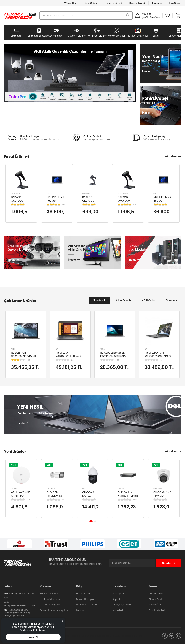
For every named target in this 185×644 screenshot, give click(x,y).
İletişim (80, 610)
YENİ (13, 465)
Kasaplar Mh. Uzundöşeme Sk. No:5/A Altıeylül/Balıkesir (18, 613)
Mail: (7, 602)
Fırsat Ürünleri (114, 3)
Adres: (8, 610)
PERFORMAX (16, 194)
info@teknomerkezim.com (19, 605)
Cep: (6, 598)
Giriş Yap (155, 17)
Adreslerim (119, 610)
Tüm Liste (171, 156)
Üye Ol (144, 17)
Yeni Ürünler (92, 3)
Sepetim (117, 599)
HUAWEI (15, 489)
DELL (13, 349)
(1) (28, 204)
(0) (73, 360)
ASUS (102, 349)
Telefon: (9, 594)
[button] (91, 521)
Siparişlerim (119, 594)
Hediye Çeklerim (122, 605)
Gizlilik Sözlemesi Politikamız (37, 629)
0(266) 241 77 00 (24, 594)
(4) (28, 360)
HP (48, 194)
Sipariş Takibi (137, 3)
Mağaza (157, 3)
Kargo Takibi (156, 594)
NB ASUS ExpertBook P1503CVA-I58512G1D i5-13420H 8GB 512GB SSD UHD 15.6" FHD (113, 358)
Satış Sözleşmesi (50, 594)
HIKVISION (51, 489)
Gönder (169, 563)
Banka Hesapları (86, 599)
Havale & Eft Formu (87, 605)
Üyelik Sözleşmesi (50, 599)
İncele (146, 71)
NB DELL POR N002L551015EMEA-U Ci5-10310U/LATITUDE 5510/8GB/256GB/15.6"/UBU (28, 358)
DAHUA (85, 489)
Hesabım (146, 14)
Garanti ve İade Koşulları (54, 610)
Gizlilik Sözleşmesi (50, 605)
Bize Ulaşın (175, 3)
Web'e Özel (71, 3)
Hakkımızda (83, 594)
